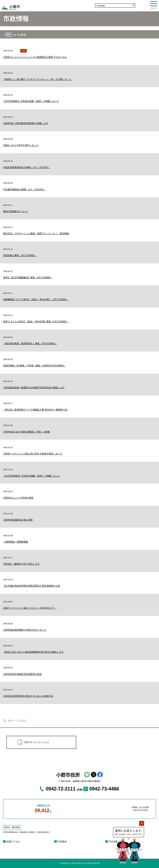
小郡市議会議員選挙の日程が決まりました (25, 630)
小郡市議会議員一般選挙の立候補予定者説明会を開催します (34, 387)
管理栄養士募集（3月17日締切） (20, 255)
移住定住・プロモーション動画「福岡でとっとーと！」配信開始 (36, 233)
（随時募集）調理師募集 (16, 542)
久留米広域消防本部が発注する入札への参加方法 (28, 696)
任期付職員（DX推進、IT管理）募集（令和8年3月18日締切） (34, 366)
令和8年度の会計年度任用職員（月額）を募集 (26, 432)
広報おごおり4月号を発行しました (21, 145)
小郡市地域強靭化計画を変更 (18, 520)
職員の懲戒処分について (16, 211)
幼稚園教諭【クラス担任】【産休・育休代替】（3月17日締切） (36, 299)
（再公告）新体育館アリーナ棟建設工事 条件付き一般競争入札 (35, 410)
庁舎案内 (62, 842)
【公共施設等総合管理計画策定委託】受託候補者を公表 (32, 586)
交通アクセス (13, 842)
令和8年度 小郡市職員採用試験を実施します (26, 123)
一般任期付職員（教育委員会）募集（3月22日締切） (30, 343)
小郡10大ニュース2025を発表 (18, 498)
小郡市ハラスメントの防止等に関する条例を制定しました (33, 454)
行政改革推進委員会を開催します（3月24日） (27, 167)
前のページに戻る (17, 721)
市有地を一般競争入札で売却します (21, 564)
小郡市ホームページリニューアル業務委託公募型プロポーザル (35, 57)
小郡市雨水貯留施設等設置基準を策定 (22, 674)
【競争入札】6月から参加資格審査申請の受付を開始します (33, 652)
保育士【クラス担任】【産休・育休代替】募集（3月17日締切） (36, 322)
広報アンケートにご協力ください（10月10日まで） (30, 608)
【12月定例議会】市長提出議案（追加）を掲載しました (32, 476)
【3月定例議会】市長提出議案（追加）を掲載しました (31, 101)
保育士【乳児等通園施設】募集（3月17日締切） (28, 277)
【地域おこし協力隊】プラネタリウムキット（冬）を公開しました (37, 79)
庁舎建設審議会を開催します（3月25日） (24, 189)
